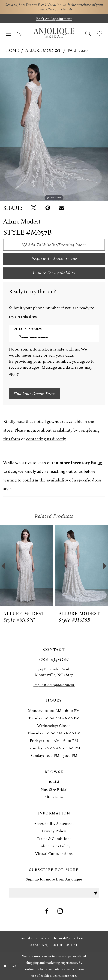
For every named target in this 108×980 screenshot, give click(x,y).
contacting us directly (46, 439)
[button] (8, 33)
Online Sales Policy (54, 846)
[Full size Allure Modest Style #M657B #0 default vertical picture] (54, 130)
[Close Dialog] (5, 966)
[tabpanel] (54, 130)
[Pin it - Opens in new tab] (48, 208)
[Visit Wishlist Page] (99, 33)
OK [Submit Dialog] (14, 966)
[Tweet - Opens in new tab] (34, 208)
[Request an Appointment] (54, 685)
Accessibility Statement (54, 824)
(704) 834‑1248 (54, 659)
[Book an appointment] (54, 19)
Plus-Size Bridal (54, 790)
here (73, 975)
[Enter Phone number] (51, 336)
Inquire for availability (54, 273)
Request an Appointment (54, 259)
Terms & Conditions (54, 839)
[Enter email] (54, 893)
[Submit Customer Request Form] (34, 394)
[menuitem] (8, 33)
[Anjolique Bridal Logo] (54, 33)
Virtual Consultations (54, 854)
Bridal (54, 782)
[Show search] (88, 33)
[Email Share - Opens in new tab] (61, 208)
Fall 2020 (78, 50)
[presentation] (26, 566)
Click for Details (59, 9)
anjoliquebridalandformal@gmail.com (54, 938)
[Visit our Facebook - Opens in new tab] (47, 911)
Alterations (54, 797)
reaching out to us (66, 471)
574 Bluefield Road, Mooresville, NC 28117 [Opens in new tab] (54, 672)
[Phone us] (20, 33)
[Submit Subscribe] (95, 893)
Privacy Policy (54, 831)
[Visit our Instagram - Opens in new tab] (60, 911)
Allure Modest (43, 50)
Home (12, 50)
